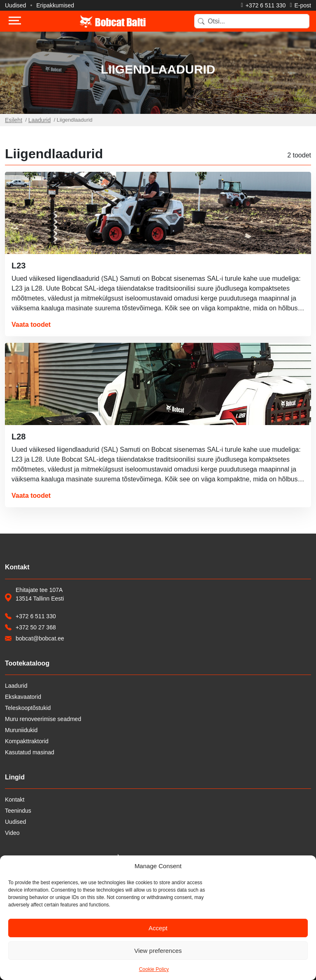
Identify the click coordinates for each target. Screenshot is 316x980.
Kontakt (15, 800)
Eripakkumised (55, 5)
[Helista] (264, 5)
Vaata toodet (31, 325)
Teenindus (18, 811)
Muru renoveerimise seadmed (43, 719)
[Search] (252, 21)
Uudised (15, 5)
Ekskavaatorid (23, 697)
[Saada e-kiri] (300, 5)
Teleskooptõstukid (28, 708)
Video (12, 833)
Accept (158, 928)
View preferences (158, 951)
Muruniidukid (21, 730)
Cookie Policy (154, 969)
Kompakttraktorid (27, 741)
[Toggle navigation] (15, 21)
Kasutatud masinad (30, 752)
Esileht (14, 120)
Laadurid (40, 120)
